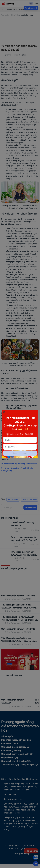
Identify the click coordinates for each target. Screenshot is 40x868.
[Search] (31, 3)
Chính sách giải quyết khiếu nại (15, 747)
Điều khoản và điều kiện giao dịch (16, 740)
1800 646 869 (10, 794)
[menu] (37, 3)
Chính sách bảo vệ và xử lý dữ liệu (16, 761)
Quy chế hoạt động (10, 757)
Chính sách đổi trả (9, 743)
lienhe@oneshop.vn (13, 799)
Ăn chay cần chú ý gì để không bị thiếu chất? (19, 464)
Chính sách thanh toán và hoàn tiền (17, 754)
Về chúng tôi (7, 736)
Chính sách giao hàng (11, 750)
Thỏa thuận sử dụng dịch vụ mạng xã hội (19, 765)
